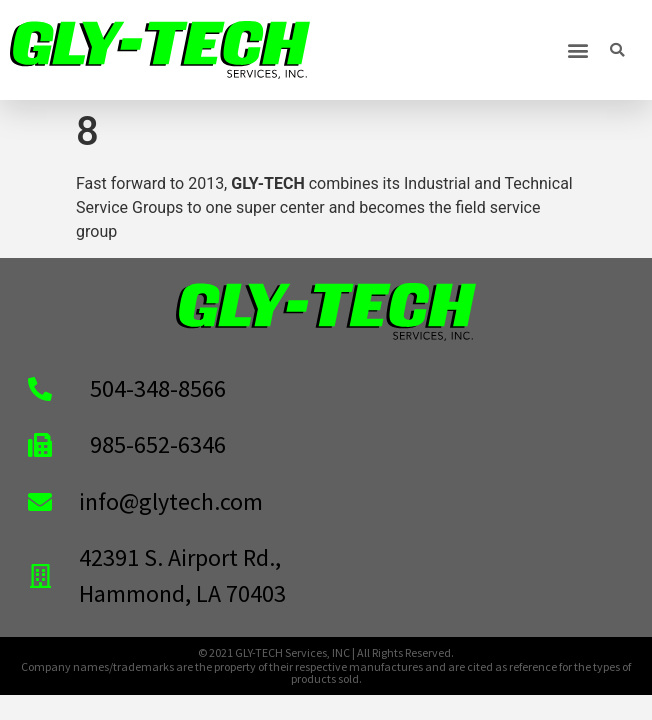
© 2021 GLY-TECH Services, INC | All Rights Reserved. (326, 652)
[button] (577, 50)
